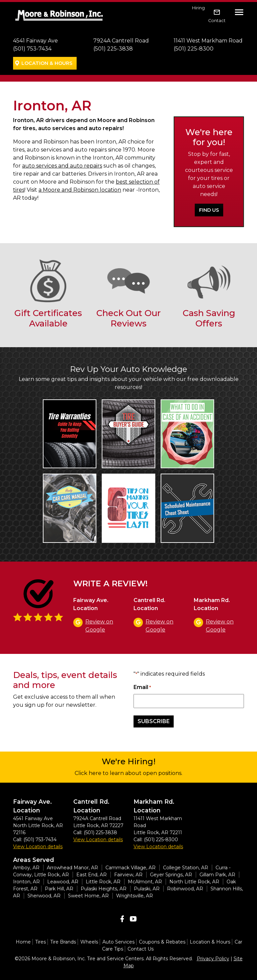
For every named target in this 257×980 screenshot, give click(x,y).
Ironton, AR (26, 882)
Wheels (89, 942)
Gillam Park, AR (217, 875)
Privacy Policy (213, 959)
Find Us (209, 210)
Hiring (198, 8)
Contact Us (141, 949)
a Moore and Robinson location (80, 190)
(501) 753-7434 (32, 49)
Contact (217, 21)
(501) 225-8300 (194, 49)
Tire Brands (63, 942)
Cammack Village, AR (131, 868)
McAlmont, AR (145, 882)
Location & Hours (47, 63)
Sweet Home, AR (88, 896)
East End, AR (92, 875)
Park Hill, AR (59, 889)
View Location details (38, 847)
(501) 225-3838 (113, 49)
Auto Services (118, 942)
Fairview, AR (128, 875)
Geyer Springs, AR (171, 875)
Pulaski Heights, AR (104, 889)
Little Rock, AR (103, 882)
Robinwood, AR (185, 889)
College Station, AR (186, 868)
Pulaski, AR (147, 889)
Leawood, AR (63, 882)
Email (142, 688)
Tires (40, 942)
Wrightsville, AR (135, 896)
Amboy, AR (26, 868)
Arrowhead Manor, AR (72, 868)
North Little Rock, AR (194, 882)
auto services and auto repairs (62, 166)
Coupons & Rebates (162, 942)
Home (23, 942)
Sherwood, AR (44, 896)
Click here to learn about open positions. (128, 773)
